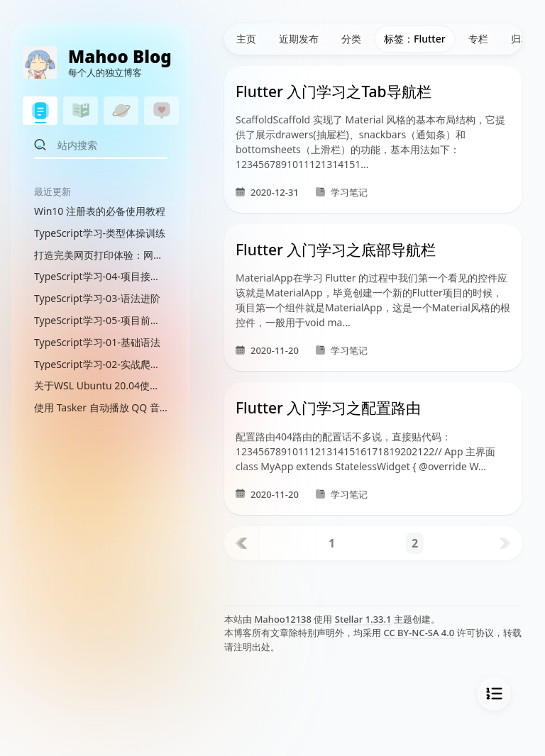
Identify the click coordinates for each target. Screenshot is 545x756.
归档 (521, 39)
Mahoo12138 (283, 619)
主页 (246, 39)
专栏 (478, 39)
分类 (351, 39)
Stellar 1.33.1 (363, 619)
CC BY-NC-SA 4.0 (419, 633)
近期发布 (299, 39)
